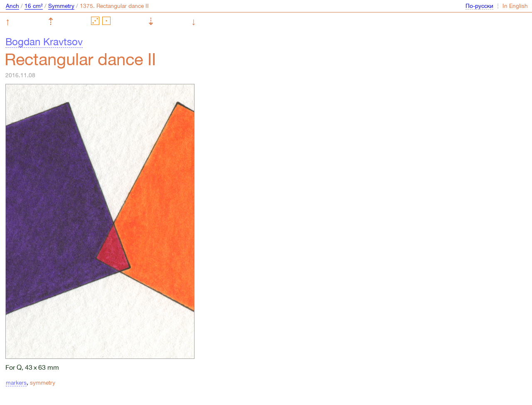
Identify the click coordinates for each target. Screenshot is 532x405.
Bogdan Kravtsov (44, 42)
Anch (12, 6)
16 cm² (34, 6)
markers (16, 383)
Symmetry (61, 6)
